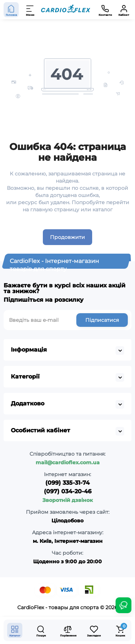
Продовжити (67, 237)
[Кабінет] (124, 10)
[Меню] (30, 10)
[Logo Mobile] (66, 10)
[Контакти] (105, 10)
